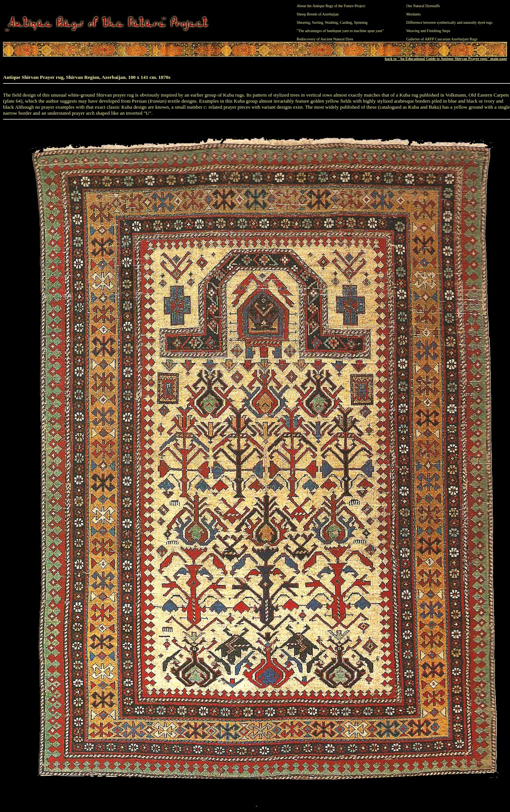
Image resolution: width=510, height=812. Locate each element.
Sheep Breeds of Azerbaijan (318, 14)
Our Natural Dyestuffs (423, 6)
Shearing (304, 22)
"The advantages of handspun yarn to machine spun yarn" (340, 31)
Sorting (317, 22)
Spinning (361, 22)
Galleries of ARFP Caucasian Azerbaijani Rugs (442, 39)
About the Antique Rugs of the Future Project (331, 6)
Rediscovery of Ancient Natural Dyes (325, 39)
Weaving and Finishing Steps (428, 31)
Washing (331, 22)
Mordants (413, 14)
